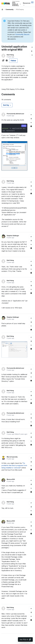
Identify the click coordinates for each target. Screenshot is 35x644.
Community (10, 9)
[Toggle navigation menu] (32, 2)
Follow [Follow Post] (13, 61)
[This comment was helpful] (31, 115)
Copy (24, 126)
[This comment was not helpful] (31, 123)
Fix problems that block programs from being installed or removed (14, 465)
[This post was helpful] (32, 47)
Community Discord (22, 34)
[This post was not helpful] (32, 55)
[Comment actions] (31, 126)
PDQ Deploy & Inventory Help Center (2, 9)
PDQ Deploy (20, 9)
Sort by (6, 105)
